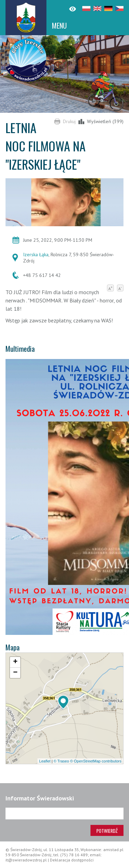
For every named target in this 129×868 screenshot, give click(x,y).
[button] (63, 702)
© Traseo (61, 761)
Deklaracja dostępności (72, 860)
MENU (59, 26)
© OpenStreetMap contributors (96, 761)
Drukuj (69, 121)
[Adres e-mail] (64, 814)
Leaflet (45, 761)
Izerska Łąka (36, 255)
